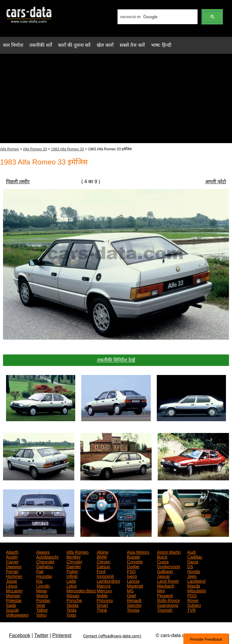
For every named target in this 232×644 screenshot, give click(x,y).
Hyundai (44, 576)
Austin (12, 556)
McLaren (14, 590)
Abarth (12, 552)
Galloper (165, 571)
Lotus (72, 585)
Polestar (14, 600)
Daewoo (14, 566)
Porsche (74, 600)
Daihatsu (45, 566)
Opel (131, 595)
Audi (192, 552)
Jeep (192, 576)
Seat (41, 605)
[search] (157, 17)
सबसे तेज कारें (132, 45)
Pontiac (43, 600)
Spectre (134, 605)
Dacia (193, 561)
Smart (102, 605)
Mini (161, 590)
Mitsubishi (197, 590)
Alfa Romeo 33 (35, 149)
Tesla (71, 610)
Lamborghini (108, 581)
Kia (39, 581)
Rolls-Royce (168, 600)
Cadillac (195, 556)
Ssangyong (168, 605)
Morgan (13, 595)
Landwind (196, 581)
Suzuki (12, 610)
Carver (12, 561)
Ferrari (12, 571)
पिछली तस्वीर (18, 182)
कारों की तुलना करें (74, 45)
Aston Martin (169, 552)
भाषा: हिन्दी (161, 45)
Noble (102, 595)
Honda (193, 571)
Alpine (103, 552)
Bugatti (134, 556)
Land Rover (168, 581)
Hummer (14, 576)
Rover (193, 600)
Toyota (133, 610)
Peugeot (165, 595)
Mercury (104, 590)
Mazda (194, 585)
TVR (192, 610)
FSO (131, 571)
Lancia (133, 581)
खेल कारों (105, 45)
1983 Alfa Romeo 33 (68, 149)
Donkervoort (169, 566)
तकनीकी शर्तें (40, 45)
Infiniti (72, 576)
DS (190, 566)
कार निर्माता (13, 45)
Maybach (166, 585)
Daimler (74, 566)
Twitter (41, 635)
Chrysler (74, 561)
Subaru (194, 605)
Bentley (74, 556)
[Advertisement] (116, 101)
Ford (101, 571)
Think (102, 610)
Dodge (133, 566)
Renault (134, 600)
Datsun (103, 566)
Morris (42, 595)
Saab (11, 605)
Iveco (132, 576)
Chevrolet (45, 561)
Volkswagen (17, 614)
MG (130, 590)
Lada (71, 581)
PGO (192, 595)
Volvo (41, 614)
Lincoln (43, 585)
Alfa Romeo (10, 149)
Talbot (42, 610)
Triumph (165, 610)
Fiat (40, 571)
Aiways (43, 552)
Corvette (135, 561)
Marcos (104, 585)
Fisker (72, 571)
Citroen (103, 561)
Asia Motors (138, 552)
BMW (102, 556)
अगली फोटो (215, 182)
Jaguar (164, 576)
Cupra (163, 561)
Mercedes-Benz (81, 590)
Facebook (20, 635)
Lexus (12, 585)
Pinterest (62, 635)
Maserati (135, 585)
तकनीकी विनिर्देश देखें (116, 360)
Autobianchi (47, 556)
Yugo (71, 614)
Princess (105, 600)
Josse (12, 581)
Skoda (72, 605)
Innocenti (105, 576)
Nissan (73, 595)
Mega (42, 590)
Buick (162, 556)
